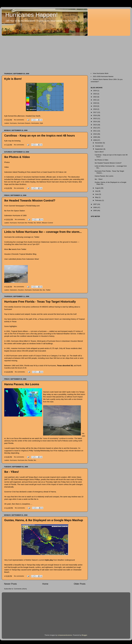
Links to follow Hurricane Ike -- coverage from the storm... (43, 232)
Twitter (37, 237)
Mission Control (47, 223)
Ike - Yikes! (12, 472)
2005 (95, 210)
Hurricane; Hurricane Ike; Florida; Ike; (23, 460)
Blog (35, 254)
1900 (25, 215)
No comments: (19, 120)
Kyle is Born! (13, 79)
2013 (95, 125)
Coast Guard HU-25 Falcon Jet (54, 172)
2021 (95, 100)
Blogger (84, 635)
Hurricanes (35, 123)
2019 (95, 106)
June (97, 194)
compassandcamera (65, 635)
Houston (21, 290)
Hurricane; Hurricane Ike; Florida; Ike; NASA (25, 223)
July (97, 191)
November (99, 143)
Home (45, 584)
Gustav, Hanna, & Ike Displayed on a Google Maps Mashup (44, 520)
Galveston (30, 259)
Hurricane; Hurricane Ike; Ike (35, 290)
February (99, 200)
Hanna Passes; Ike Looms (22, 384)
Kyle (41, 123)
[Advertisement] (38, 53)
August (98, 188)
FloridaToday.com (33, 206)
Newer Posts (10, 584)
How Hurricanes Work (101, 73)
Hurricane (13, 123)
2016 (95, 115)
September (99, 149)
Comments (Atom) (20, 589)
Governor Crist (20, 307)
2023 (95, 94)
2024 (95, 91)
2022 (95, 97)
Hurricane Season (24, 123)
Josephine (26, 504)
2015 (95, 118)
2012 (95, 128)
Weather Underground (66, 560)
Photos (7, 162)
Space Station (19, 211)
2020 (95, 103)
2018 (95, 109)
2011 (95, 131)
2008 (95, 140)
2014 (95, 122)
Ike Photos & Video (17, 157)
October (98, 146)
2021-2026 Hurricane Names (103, 76)
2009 (95, 137)
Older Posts (80, 584)
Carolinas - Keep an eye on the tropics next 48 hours (40, 136)
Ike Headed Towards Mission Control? (30, 200)
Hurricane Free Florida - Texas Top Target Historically (40, 302)
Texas (14, 322)
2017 (95, 112)
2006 (95, 207)
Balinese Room (20, 179)
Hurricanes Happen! (32, 15)
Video (6, 167)
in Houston (73, 242)
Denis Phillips (35, 479)
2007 (95, 204)
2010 (95, 134)
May (97, 197)
